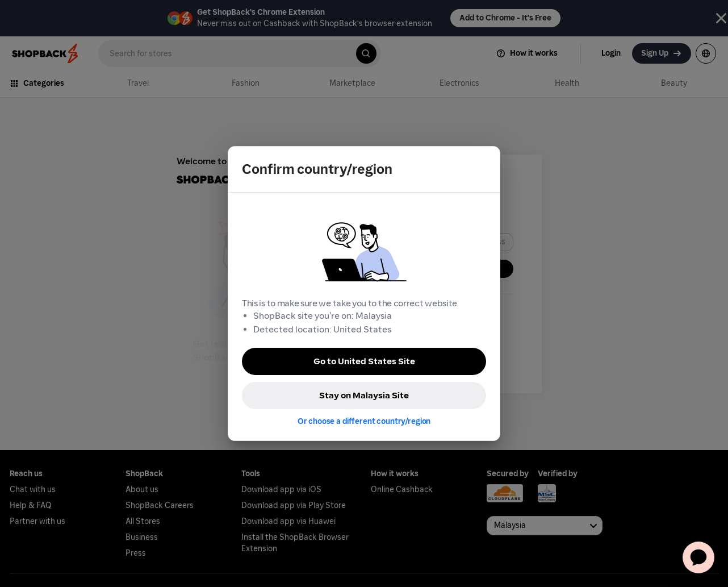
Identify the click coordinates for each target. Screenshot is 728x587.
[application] (698, 557)
